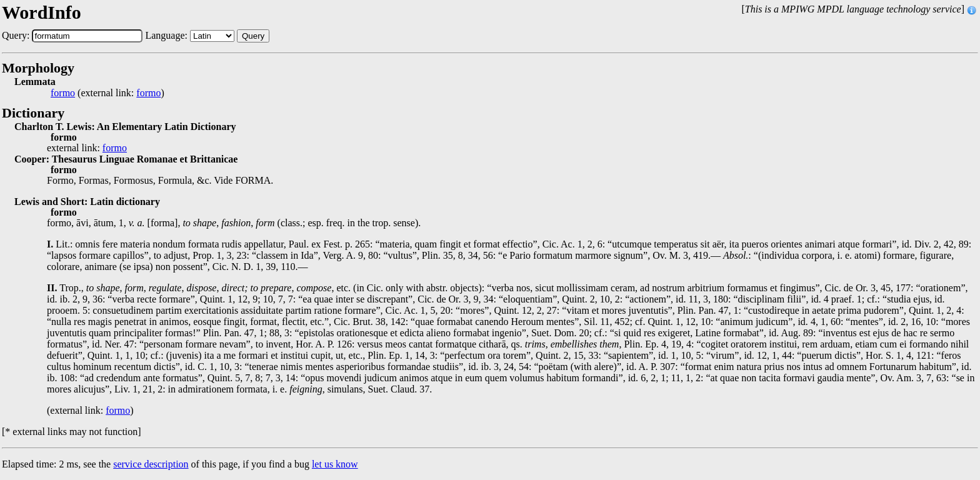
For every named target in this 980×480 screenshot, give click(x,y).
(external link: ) (107, 93)
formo (63, 93)
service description (151, 464)
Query (253, 36)
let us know (335, 464)
